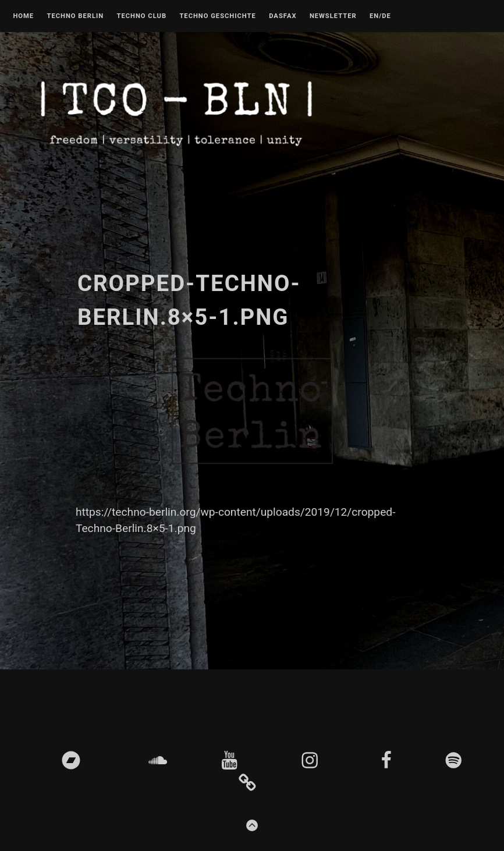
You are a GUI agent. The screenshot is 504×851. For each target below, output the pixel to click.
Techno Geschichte (217, 16)
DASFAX (283, 16)
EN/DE (380, 16)
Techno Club (141, 16)
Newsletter (333, 16)
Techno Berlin (75, 16)
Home (23, 16)
